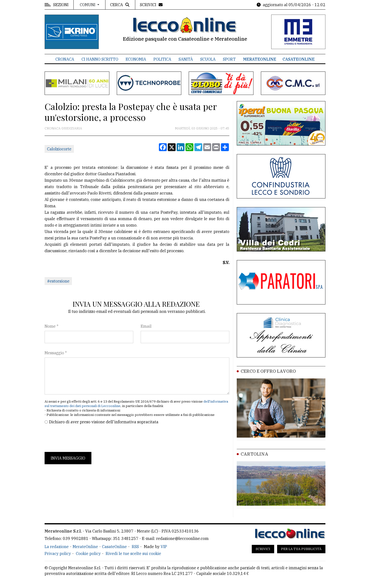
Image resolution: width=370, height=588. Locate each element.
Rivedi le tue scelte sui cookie (133, 553)
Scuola (208, 59)
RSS (135, 547)
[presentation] (82, 438)
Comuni (88, 5)
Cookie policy (88, 553)
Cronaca (65, 59)
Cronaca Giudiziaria (63, 128)
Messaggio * (56, 353)
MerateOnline (260, 59)
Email (146, 326)
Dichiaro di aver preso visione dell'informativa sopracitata (104, 422)
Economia (136, 59)
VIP (164, 547)
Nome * (51, 326)
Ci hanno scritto (100, 59)
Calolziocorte (59, 149)
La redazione (57, 547)
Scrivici (263, 549)
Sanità (186, 59)
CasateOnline (299, 59)
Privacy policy (58, 553)
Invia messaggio (68, 458)
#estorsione (58, 281)
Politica (162, 59)
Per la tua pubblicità (301, 549)
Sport (229, 59)
